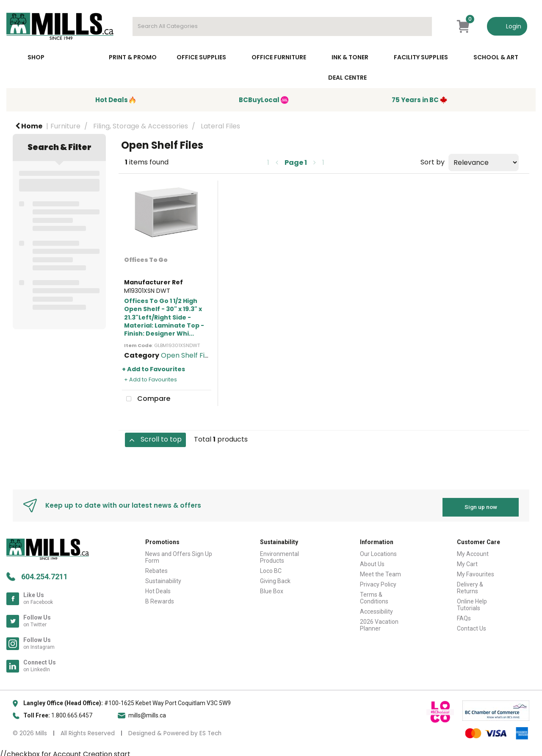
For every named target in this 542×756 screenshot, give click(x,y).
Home (29, 126)
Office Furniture (279, 57)
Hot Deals (158, 588)
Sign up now (481, 503)
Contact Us (471, 625)
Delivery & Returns (470, 584)
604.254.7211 (44, 573)
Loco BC (271, 567)
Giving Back (275, 578)
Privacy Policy (378, 581)
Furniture (65, 126)
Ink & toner (350, 57)
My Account (473, 550)
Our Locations (378, 550)
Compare (146, 399)
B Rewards (160, 598)
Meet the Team (380, 571)
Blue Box (272, 588)
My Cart (467, 561)
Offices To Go (146, 260)
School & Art (496, 57)
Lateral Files (220, 126)
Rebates (156, 567)
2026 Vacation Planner (379, 622)
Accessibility (376, 608)
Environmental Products (279, 554)
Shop (36, 57)
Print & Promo (133, 57)
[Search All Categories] (282, 26)
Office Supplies (201, 57)
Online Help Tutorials (472, 601)
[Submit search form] (421, 26)
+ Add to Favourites (153, 369)
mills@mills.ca (147, 712)
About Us (372, 561)
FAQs (464, 615)
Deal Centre (347, 78)
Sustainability (163, 578)
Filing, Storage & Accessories (141, 126)
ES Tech (210, 730)
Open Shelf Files (187, 355)
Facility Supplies (421, 57)
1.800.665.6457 (72, 712)
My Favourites (476, 571)
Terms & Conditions (374, 595)
